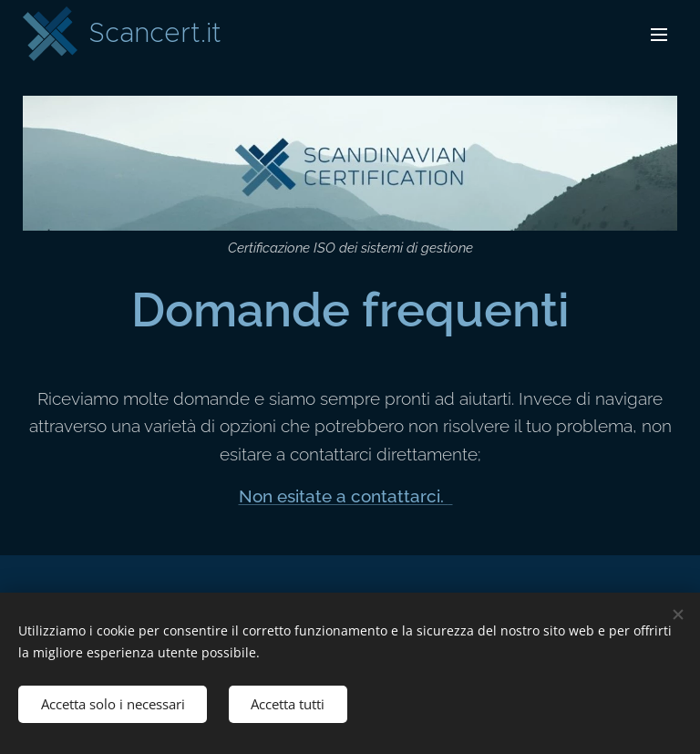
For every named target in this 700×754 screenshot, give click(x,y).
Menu (659, 35)
